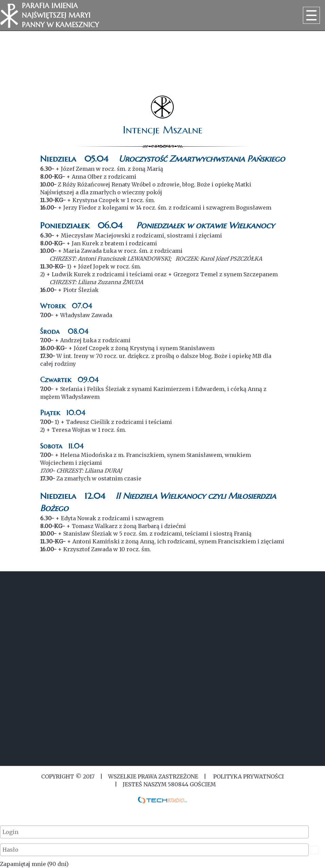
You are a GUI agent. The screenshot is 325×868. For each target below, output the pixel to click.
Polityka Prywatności (248, 776)
